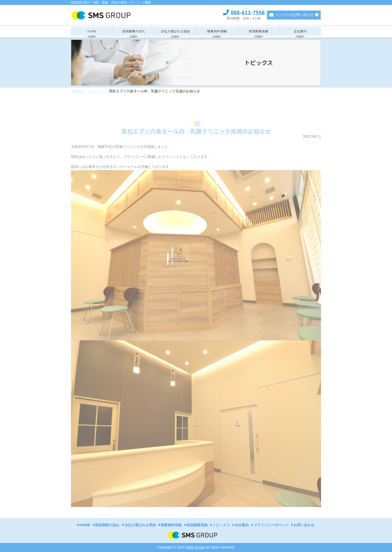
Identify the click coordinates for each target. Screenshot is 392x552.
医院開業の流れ (134, 31)
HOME (92, 31)
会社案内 (300, 31)
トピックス (221, 525)
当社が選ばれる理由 (175, 31)
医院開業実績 (258, 31)
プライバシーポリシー (271, 525)
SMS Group (195, 547)
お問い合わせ (304, 525)
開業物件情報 (217, 31)
